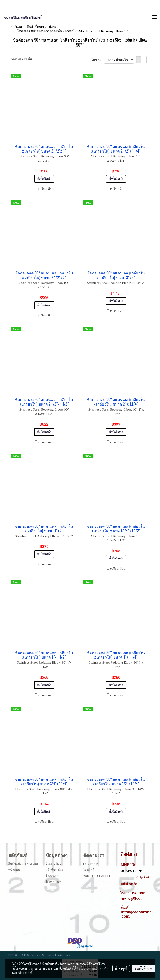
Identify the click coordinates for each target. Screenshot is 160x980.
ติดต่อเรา (52, 876)
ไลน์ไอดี (89, 870)
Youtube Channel (97, 876)
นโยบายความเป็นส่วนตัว (93, 968)
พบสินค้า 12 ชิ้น (22, 59)
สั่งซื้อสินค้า (44, 179)
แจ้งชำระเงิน (54, 870)
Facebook (91, 864)
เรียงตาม (97, 60)
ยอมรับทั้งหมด (144, 968)
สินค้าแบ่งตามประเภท (23, 864)
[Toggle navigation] (155, 17)
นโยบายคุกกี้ (25, 973)
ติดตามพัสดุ (54, 864)
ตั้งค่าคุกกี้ (121, 968)
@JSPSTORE (131, 871)
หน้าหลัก (14, 870)
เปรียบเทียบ (46, 189)
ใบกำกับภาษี (54, 882)
